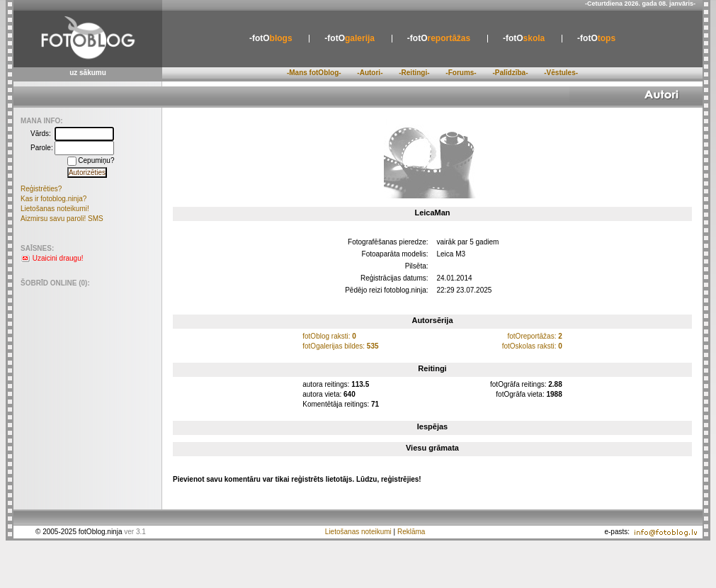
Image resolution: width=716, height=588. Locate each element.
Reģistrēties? (41, 189)
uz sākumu (88, 73)
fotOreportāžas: (534, 336)
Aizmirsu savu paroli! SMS (62, 219)
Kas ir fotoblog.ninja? (53, 199)
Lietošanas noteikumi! (55, 209)
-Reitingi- (414, 73)
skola (524, 38)
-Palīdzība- (510, 73)
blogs (271, 38)
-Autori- (370, 73)
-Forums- (461, 73)
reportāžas (439, 38)
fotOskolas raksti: (532, 346)
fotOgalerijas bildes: (340, 346)
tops (596, 38)
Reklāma (411, 532)
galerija (350, 38)
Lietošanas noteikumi (358, 532)
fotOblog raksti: (329, 336)
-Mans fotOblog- (314, 73)
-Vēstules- (561, 73)
